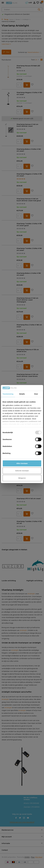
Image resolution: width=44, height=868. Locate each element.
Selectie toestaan (22, 471)
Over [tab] (36, 394)
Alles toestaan (22, 463)
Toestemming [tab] (8, 394)
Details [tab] (22, 394)
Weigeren (22, 478)
